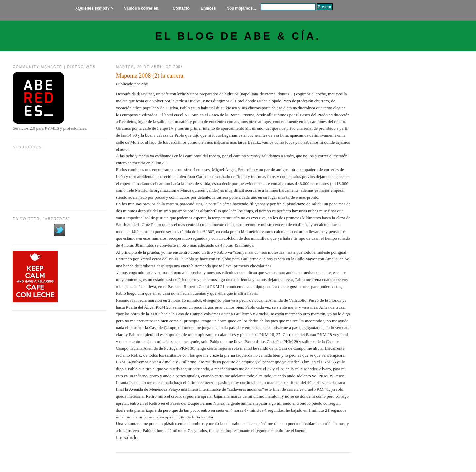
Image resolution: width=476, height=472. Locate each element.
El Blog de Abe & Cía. (238, 36)
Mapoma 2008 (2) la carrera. (151, 76)
